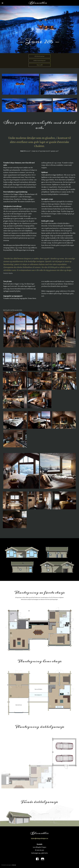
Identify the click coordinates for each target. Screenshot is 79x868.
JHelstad (14, 865)
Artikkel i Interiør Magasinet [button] (39, 61)
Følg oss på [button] (40, 65)
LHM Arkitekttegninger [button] (39, 56)
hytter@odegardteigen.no (39, 838)
